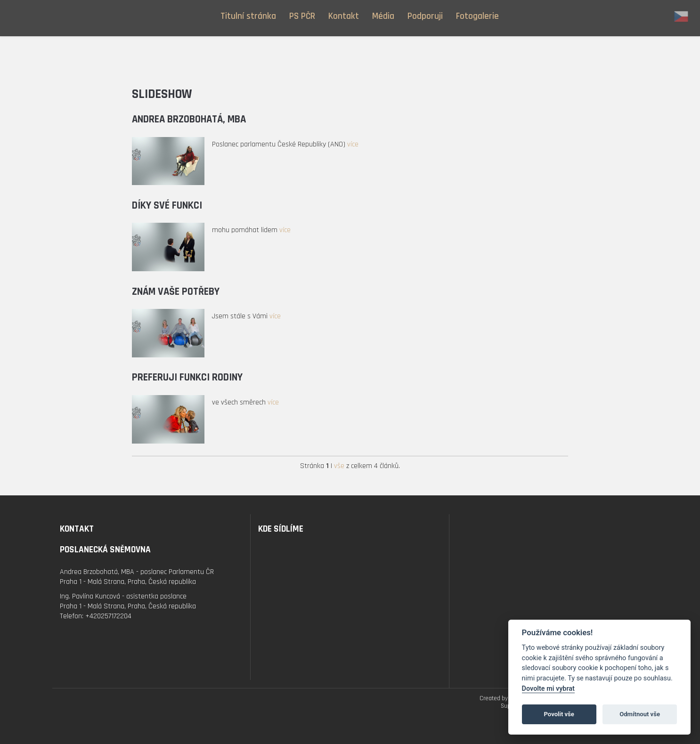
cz (681, 16)
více (353, 144)
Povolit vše (559, 714)
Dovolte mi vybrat (548, 689)
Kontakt (344, 16)
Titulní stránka (248, 16)
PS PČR (302, 16)
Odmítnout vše (640, 714)
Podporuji (425, 16)
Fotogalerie (477, 16)
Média (383, 16)
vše (339, 466)
